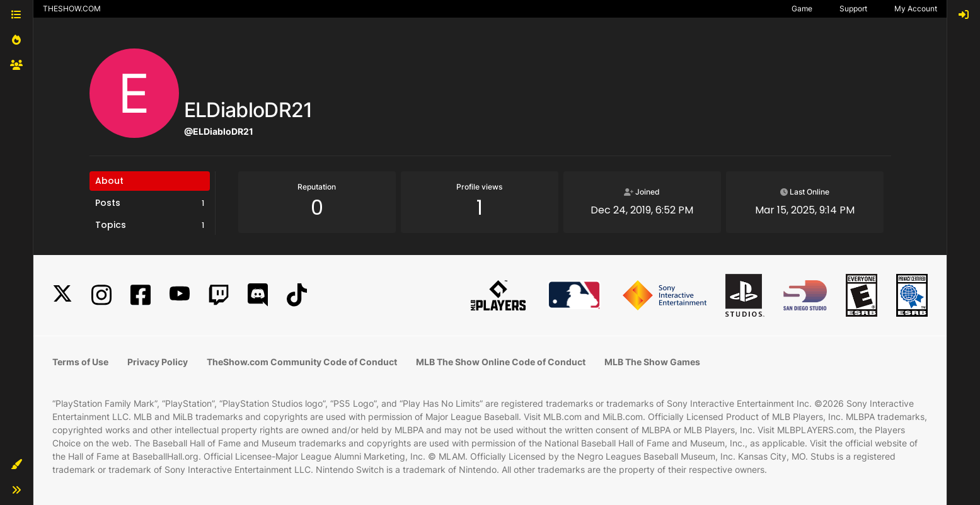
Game (802, 9)
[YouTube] (180, 295)
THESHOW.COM (72, 9)
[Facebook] (141, 295)
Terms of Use (80, 362)
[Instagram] (101, 295)
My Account (916, 9)
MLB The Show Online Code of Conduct (501, 362)
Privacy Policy (158, 362)
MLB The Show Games (652, 362)
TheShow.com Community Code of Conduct (302, 362)
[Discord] (258, 295)
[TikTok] (297, 295)
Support (853, 9)
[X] (62, 295)
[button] (16, 465)
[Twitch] (219, 295)
